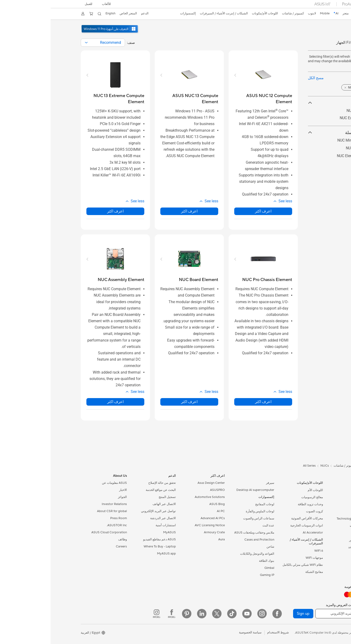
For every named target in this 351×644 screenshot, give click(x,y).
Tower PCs (314, 554)
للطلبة (317, 512)
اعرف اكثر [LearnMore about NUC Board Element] (139, 402)
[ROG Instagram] (106, 614)
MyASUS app (116, 554)
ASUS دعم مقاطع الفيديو (109, 539)
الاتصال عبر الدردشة (112, 518)
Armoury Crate (164, 532)
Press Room (68, 518)
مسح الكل (265, 78)
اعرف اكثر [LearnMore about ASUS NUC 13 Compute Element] (139, 211)
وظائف (72, 539)
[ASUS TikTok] (181, 614)
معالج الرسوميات (262, 497)
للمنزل (317, 497)
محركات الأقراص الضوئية (256, 518)
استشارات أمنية (115, 525)
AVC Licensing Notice (159, 525)
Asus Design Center (161, 483)
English (62, 13)
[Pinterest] (136, 614)
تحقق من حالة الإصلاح (111, 483)
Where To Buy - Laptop (109, 546)
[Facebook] (226, 614)
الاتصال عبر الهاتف (114, 504)
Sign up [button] (253, 614)
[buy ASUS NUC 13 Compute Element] (139, 99)
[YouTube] (196, 614)
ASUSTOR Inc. (66, 525)
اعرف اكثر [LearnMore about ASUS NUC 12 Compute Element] (213, 211)
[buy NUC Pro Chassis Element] (217, 280)
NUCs (317, 561)
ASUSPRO (167, 490)
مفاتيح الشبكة (264, 572)
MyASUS (119, 532)
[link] (313, 14)
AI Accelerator (262, 533)
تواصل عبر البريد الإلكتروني (108, 511)
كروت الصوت (264, 511)
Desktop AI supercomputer (205, 490)
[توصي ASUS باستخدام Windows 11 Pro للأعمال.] (60, 33)
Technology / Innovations (304, 519)
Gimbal (219, 568)
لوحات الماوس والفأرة (209, 511)
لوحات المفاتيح (214, 504)
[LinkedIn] (151, 614)
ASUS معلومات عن (64, 483)
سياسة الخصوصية (200, 632)
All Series (259, 466)
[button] (57, 4)
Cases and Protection (209, 540)
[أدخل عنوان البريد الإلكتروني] (293, 614)
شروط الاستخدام (227, 632)
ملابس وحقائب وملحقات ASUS (204, 533)
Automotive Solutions (159, 497)
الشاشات (315, 533)
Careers (71, 546)
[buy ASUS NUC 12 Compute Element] (213, 99)
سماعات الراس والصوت (208, 518)
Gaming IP (216, 575)
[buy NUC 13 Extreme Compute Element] (65, 99)
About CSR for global (61, 511)
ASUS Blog (166, 504)
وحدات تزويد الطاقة (260, 504)
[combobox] (52, 43)
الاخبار (72, 490)
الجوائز (72, 497)
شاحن (220, 547)
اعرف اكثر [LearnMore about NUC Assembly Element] (65, 402)
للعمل (39, 4)
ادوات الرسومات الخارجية (256, 526)
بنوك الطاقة (216, 561)
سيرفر (220, 483)
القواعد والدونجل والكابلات (207, 554)
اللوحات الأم (265, 490)
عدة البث (218, 526)
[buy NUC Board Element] (148, 280)
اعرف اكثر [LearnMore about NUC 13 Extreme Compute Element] (65, 211)
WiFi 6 (268, 551)
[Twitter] (166, 614)
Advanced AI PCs (162, 518)
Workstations (312, 575)
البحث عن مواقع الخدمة (110, 490)
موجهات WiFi (264, 558)
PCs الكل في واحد (309, 547)
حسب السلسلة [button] (289, 132)
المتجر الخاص (81, 13)
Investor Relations (64, 504)
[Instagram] (211, 614)
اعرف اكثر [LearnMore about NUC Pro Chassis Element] (213, 402)
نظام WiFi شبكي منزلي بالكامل (252, 565)
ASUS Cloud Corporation (58, 532)
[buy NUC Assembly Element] (70, 280)
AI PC (170, 511)
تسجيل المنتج (117, 497)
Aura (171, 539)
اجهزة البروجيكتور (310, 540)
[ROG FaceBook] (121, 614)
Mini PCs (315, 568)
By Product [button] (289, 103)
